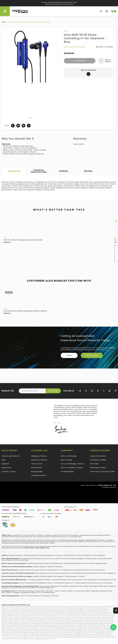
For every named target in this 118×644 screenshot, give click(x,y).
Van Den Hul (6, 637)
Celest (29, 613)
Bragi (56, 611)
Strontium (108, 633)
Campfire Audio (7, 613)
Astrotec (5, 608)
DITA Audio (77, 614)
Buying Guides (37, 472)
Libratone (42, 622)
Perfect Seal (83, 626)
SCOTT (30, 631)
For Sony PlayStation (98, 555)
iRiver (65, 619)
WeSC (54, 637)
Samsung (101, 630)
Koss (94, 620)
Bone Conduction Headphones (46, 570)
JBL (10, 620)
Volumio (48, 637)
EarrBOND (10, 616)
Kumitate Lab (109, 620)
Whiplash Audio (93, 637)
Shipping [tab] (64, 171)
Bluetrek (23, 611)
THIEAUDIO (78, 634)
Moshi (70, 623)
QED (94, 628)
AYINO (42, 610)
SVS (9, 634)
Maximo (4, 623)
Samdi (86, 630)
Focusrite (45, 617)
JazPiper (5, 620)
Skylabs (110, 631)
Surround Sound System (52, 559)
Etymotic (89, 616)
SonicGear (34, 633)
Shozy (66, 631)
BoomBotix (31, 611)
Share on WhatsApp (69, 456)
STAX (92, 633)
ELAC (62, 616)
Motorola (91, 623)
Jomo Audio (29, 620)
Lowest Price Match (98, 456)
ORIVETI (4, 626)
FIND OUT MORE (92, 355)
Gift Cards (94, 464)
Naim (111, 623)
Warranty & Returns (39, 460)
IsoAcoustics (73, 619)
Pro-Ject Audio (45, 628)
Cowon (87, 613)
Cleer (48, 613)
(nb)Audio (5, 606)
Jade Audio (88, 619)
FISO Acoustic (30, 617)
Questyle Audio (108, 628)
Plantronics (10, 628)
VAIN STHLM (111, 636)
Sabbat (80, 630)
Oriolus (109, 625)
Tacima (25, 634)
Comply (70, 613)
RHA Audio (45, 630)
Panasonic (37, 626)
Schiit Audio (22, 631)
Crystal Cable (7, 614)
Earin (3, 616)
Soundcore (58, 633)
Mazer (11, 623)
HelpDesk (5, 464)
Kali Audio (52, 620)
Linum (49, 622)
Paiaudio (29, 626)
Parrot (45, 626)
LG (36, 622)
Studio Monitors (95, 573)
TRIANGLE (5, 636)
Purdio (75, 628)
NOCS (23, 625)
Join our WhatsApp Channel (72, 464)
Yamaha (31, 639)
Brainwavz (63, 611)
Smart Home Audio (22, 560)
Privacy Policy (37, 468)
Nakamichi (6, 625)
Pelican (56, 626)
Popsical (27, 628)
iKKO (49, 619)
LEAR (6, 622)
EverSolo (105, 616)
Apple (98, 606)
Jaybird (104, 619)
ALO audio (65, 606)
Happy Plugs (84, 617)
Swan (13, 634)
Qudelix (99, 628)
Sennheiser (38, 631)
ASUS (5, 238)
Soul (52, 633)
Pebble (50, 626)
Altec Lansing (90, 606)
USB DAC (47, 580)
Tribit (11, 636)
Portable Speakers (40, 567)
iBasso (30, 619)
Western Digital (63, 637)
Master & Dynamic (107, 622)
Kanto (59, 620)
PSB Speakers (61, 628)
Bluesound (15, 611)
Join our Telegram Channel (72, 468)
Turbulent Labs (25, 636)
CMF (52, 613)
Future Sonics (60, 617)
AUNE (23, 610)
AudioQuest (103, 608)
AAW (17, 606)
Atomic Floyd (19, 608)
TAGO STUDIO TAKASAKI (38, 634)
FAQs (4, 460)
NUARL (48, 625)
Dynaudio (105, 614)
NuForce (54, 625)
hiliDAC (11, 619)
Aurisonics (29, 610)
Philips (97, 626)
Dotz (94, 614)
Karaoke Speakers (78, 559)
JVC (45, 620)
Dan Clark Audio (23, 614)
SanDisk (108, 630)
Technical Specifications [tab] (39, 171)
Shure (71, 631)
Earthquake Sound (29, 616)
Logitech (61, 622)
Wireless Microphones (62, 573)
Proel (53, 628)
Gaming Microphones (31, 555)
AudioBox (69, 608)
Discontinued (80, 61)
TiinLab (85, 634)
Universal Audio (77, 636)
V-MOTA (103, 636)
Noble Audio (15, 625)
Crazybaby (95, 613)
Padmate (21, 626)
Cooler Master (79, 613)
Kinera (82, 620)
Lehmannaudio (14, 622)
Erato (83, 616)
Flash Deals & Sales (98, 468)
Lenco (23, 622)
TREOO (101, 634)
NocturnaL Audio (32, 625)
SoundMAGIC (79, 633)
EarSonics (18, 616)
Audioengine (78, 608)
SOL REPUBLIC (25, 633)
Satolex (14, 631)
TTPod (16, 636)
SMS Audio (5, 633)
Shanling (46, 631)
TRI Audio (108, 634)
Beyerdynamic (97, 610)
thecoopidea (68, 634)
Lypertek (68, 622)
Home (4, 22)
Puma (69, 628)
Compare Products (107, 11)
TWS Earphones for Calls (107, 580)
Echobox (40, 616)
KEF (69, 620)
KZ (2, 622)
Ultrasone (50, 636)
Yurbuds (38, 639)
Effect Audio (55, 616)
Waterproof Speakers (55, 567)
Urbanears (88, 636)
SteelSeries (99, 633)
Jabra (81, 619)
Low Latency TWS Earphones (65, 555)
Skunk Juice (102, 631)
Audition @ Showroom (11, 456)
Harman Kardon (95, 617)
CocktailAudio (60, 613)
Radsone (17, 630)
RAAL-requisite (7, 630)
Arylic (103, 606)
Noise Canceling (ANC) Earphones (60, 583)
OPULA (95, 625)
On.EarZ (78, 625)
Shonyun (59, 631)
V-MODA (96, 636)
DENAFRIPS (56, 614)
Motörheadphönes (80, 623)
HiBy (112, 617)
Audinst (40, 608)
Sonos (42, 633)
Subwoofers (103, 559)
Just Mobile (39, 620)
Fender (112, 616)
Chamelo (36, 613)
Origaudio (102, 625)
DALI (14, 614)
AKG (59, 606)
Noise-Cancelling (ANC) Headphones (33, 583)
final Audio (9, 617)
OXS (15, 626)
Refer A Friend (66, 460)
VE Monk (14, 637)
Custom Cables (60, 591)
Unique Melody (65, 636)
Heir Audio (106, 617)
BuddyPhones (82, 611)
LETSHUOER (31, 622)
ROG (64, 630)
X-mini (12, 639)
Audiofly (87, 608)
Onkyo (84, 625)
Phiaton (91, 626)
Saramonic (6, 631)
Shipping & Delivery (39, 456)
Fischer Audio (19, 617)
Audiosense (6, 610)
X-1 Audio (5, 639)
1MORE (12, 606)
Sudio (4, 634)
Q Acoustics (82, 628)
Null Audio (62, 625)
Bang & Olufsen (63, 610)
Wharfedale (81, 637)
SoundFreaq (68, 633)
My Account (7, 468)
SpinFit (87, 633)
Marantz (89, 622)
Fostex (52, 617)
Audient (34, 608)
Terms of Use (37, 464)
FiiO (5, 309)
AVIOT (37, 610)
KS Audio (100, 620)
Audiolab (95, 608)
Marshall (96, 622)
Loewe (54, 622)
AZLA (47, 610)
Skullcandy (92, 631)
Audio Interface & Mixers (44, 573)
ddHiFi (32, 614)
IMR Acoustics (57, 619)
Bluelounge (6, 611)
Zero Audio (46, 639)
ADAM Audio (31, 606)
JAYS (110, 619)
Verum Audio (23, 637)
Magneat (81, 622)
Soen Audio (15, 633)
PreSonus (35, 628)
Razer (30, 630)
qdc (89, 628)
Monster (63, 623)
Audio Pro (48, 608)
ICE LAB (36, 619)
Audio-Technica (59, 608)
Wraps (113, 637)
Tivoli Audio (93, 634)
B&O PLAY (53, 610)
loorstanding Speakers (27, 591)
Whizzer (102, 637)
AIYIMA (54, 606)
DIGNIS (69, 614)
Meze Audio (39, 623)
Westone (73, 637)
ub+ (33, 636)
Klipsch (88, 620)
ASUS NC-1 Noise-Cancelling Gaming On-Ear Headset (23, 240)
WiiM (108, 637)
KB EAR (64, 620)
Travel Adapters (107, 583)
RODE (60, 630)
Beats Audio (74, 610)
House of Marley (20, 619)
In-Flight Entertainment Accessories (87, 583)
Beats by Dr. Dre (85, 610)
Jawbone (97, 619)
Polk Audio (19, 628)
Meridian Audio (28, 623)
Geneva (69, 617)
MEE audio (18, 623)
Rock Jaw (53, 630)
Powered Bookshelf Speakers (31, 559)
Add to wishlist (108, 61)
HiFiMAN (4, 619)
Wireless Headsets (15, 555)
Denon (63, 614)
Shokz (53, 631)
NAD (96, 623)
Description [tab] (14, 171)
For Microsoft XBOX (83, 555)
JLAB (22, 620)
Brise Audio (72, 611)
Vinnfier (32, 637)
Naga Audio (103, 623)
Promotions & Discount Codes (102, 472)
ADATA (39, 606)
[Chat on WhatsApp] (113, 627)
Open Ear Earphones (26, 570)
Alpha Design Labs (77, 606)
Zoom (53, 639)
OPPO (90, 625)
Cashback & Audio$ (98, 460)
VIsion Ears (40, 637)
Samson (93, 630)
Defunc (38, 614)
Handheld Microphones (79, 573)
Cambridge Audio (102, 611)
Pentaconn (74, 626)
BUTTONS (92, 611)
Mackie (74, 622)
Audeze (27, 608)
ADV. (44, 606)
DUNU (98, 614)
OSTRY (10, 626)
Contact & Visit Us (9, 472)
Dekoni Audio (47, 614)
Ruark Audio (71, 630)
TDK (48, 634)
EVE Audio (97, 616)
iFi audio (43, 619)
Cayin (23, 613)
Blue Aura (107, 610)
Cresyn (110, 613)
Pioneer (104, 626)
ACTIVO (23, 606)
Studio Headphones (109, 573)
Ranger (24, 630)
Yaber (24, 639)
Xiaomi (18, 639)
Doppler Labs (86, 614)
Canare (17, 613)
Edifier (47, 616)
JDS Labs (16, 620)
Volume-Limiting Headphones (31, 596)
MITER (46, 623)
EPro (79, 616)
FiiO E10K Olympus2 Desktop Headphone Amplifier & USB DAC (25, 311)
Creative (103, 613)
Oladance (71, 625)
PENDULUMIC (64, 626)
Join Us (69, 355)
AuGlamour (15, 610)
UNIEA (56, 636)
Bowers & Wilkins (47, 611)
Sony (66, 31)
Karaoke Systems (91, 559)
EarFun (112, 614)
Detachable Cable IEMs (45, 591)
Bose (38, 611)
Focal (39, 617)
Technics (59, 634)
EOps (74, 616)
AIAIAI (49, 606)
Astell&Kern (111, 606)
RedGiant (36, 630)
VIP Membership (67, 472)
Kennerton (75, 620)
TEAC (53, 634)
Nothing (42, 625)
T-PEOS (19, 634)
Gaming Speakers (47, 555)
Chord (43, 613)
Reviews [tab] (88, 171)
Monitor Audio (54, 623)
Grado (76, 617)
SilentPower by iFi (81, 631)
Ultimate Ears (40, 636)
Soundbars (66, 559)
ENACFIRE (68, 616)
